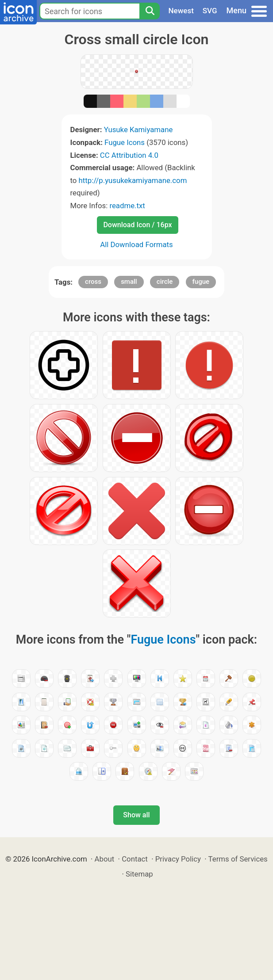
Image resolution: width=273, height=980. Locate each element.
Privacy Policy (178, 859)
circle (165, 282)
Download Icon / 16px (137, 225)
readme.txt (127, 206)
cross (93, 282)
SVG (210, 11)
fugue (201, 282)
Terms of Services (238, 859)
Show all (136, 815)
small (129, 282)
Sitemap (139, 874)
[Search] (150, 11)
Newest (181, 11)
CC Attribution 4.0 (129, 155)
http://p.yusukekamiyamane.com (133, 180)
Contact (135, 859)
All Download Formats (136, 244)
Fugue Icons (125, 142)
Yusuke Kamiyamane (138, 130)
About (105, 859)
